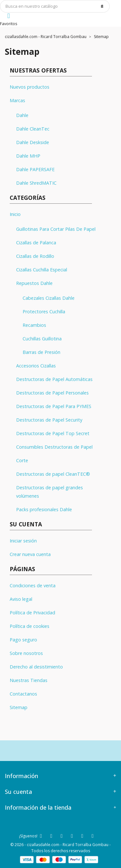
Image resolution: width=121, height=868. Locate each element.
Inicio (15, 214)
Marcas (17, 100)
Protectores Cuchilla (44, 312)
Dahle (22, 115)
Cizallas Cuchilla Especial (42, 270)
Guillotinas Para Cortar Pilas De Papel (56, 229)
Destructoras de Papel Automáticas (54, 379)
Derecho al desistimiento (36, 667)
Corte (22, 460)
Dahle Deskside (33, 142)
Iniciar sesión (23, 541)
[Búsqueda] (55, 6)
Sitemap (19, 707)
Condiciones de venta (33, 585)
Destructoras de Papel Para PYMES (54, 406)
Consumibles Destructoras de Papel (54, 447)
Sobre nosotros (26, 653)
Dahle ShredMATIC (36, 183)
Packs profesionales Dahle (44, 509)
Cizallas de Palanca (36, 243)
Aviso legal (21, 599)
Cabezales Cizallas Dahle (49, 298)
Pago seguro (23, 640)
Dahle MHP (28, 156)
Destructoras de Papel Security (49, 420)
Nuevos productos (30, 87)
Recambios (34, 325)
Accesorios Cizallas (36, 366)
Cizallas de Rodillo (35, 256)
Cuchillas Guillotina (42, 339)
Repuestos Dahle (34, 283)
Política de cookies (30, 626)
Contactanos (23, 694)
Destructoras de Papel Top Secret (53, 433)
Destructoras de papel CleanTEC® (53, 474)
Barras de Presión (41, 352)
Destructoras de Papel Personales (52, 393)
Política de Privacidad (32, 613)
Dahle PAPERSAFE (35, 169)
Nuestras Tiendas (29, 680)
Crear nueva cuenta (30, 554)
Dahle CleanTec (33, 129)
